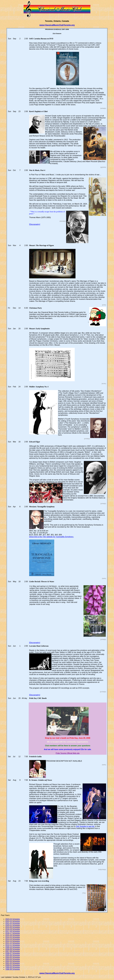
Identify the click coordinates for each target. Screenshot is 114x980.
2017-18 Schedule (13, 931)
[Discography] (35, 224)
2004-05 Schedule (13, 957)
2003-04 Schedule (13, 959)
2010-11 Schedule (13, 945)
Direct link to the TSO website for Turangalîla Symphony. (51, 537)
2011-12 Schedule (13, 943)
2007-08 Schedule (13, 951)
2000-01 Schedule (13, 965)
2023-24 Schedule (13, 919)
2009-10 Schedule (13, 947)
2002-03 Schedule (13, 961)
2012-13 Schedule (13, 941)
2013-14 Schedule (13, 939)
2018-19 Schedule (13, 929)
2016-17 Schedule (13, 933)
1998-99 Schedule (13, 969)
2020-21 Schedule (13, 925)
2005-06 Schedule (13, 955)
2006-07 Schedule (13, 953)
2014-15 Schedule (13, 937)
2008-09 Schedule (13, 949)
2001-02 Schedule (13, 963)
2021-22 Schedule (13, 923)
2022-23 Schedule (13, 921)
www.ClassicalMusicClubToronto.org (57, 25)
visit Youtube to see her (85, 826)
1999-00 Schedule (13, 967)
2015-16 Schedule (13, 935)
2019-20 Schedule (13, 927)
